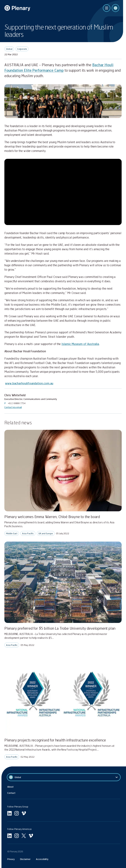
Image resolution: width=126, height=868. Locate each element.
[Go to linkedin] (9, 813)
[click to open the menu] (106, 8)
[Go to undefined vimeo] (24, 813)
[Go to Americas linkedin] (9, 836)
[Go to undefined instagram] (17, 813)
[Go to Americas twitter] (24, 836)
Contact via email (13, 407)
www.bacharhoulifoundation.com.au (29, 383)
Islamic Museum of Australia (80, 344)
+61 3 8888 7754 (17, 403)
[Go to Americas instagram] (17, 836)
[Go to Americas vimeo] (31, 836)
